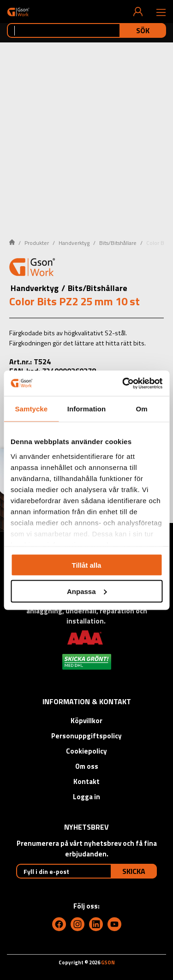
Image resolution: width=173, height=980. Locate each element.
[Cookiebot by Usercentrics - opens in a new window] (123, 383)
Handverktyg (74, 243)
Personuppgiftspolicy (86, 736)
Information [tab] (87, 409)
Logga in (86, 797)
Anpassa (87, 591)
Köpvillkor (86, 721)
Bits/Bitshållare (118, 243)
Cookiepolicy (86, 751)
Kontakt (86, 781)
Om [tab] (142, 409)
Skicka (134, 871)
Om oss (87, 766)
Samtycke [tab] (31, 409)
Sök (143, 30)
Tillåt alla (87, 565)
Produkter (37, 243)
